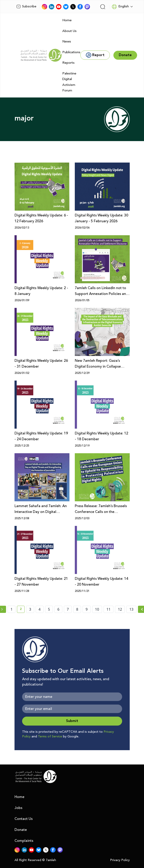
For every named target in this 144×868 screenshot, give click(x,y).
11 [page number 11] (109, 609)
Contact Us (24, 819)
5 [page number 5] (49, 609)
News (67, 41)
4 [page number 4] (40, 609)
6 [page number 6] (58, 609)
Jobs (18, 808)
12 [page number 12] (120, 609)
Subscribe (26, 6)
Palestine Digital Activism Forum (69, 82)
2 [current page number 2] (22, 610)
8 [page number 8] (77, 609)
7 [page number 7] (68, 609)
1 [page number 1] (11, 609)
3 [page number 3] (30, 609)
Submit (72, 721)
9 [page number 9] (87, 609)
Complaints (24, 841)
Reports (68, 63)
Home (67, 20)
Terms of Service (50, 737)
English (120, 7)
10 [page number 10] (97, 609)
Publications (71, 52)
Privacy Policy (120, 860)
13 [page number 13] (131, 609)
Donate (21, 830)
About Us (69, 31)
